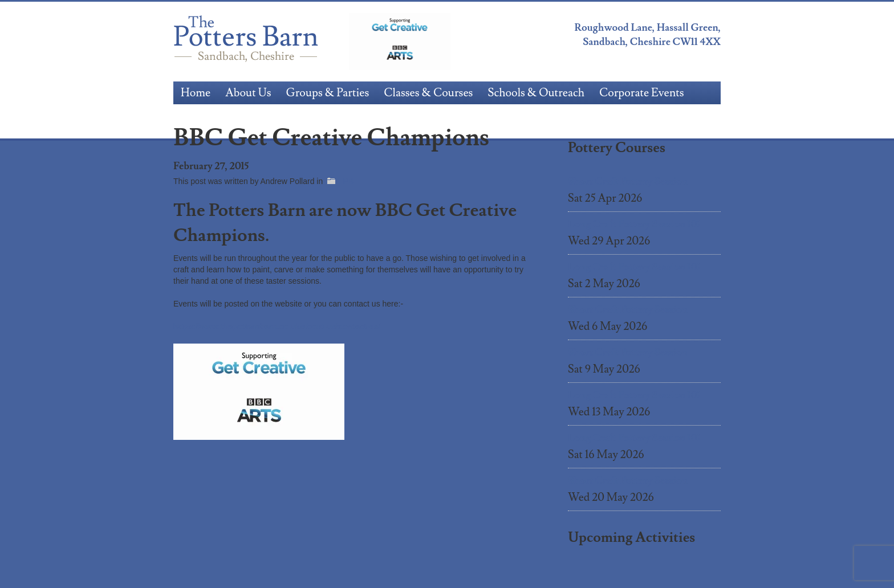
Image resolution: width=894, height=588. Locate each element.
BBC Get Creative (400, 42)
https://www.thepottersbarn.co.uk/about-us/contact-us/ (277, 326)
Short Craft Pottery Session (628, 181)
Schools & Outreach (536, 93)
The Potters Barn (247, 42)
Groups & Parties (328, 93)
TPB (346, 181)
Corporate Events (642, 93)
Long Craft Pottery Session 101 (634, 224)
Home (196, 93)
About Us (248, 93)
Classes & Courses (428, 93)
